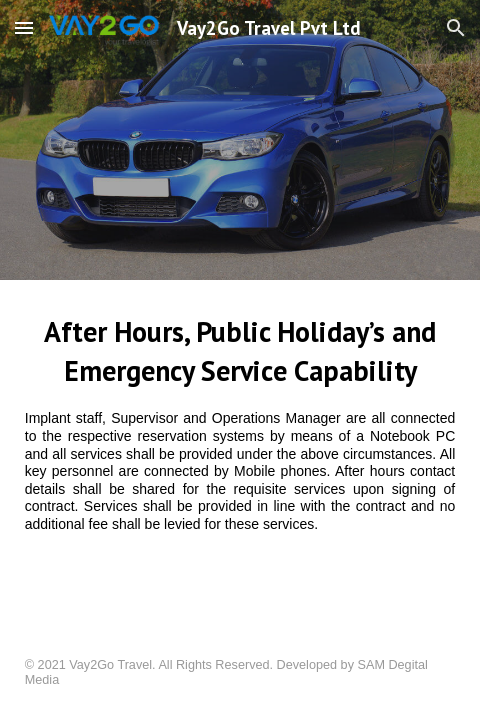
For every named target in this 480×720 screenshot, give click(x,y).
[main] (240, 435)
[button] (24, 27)
